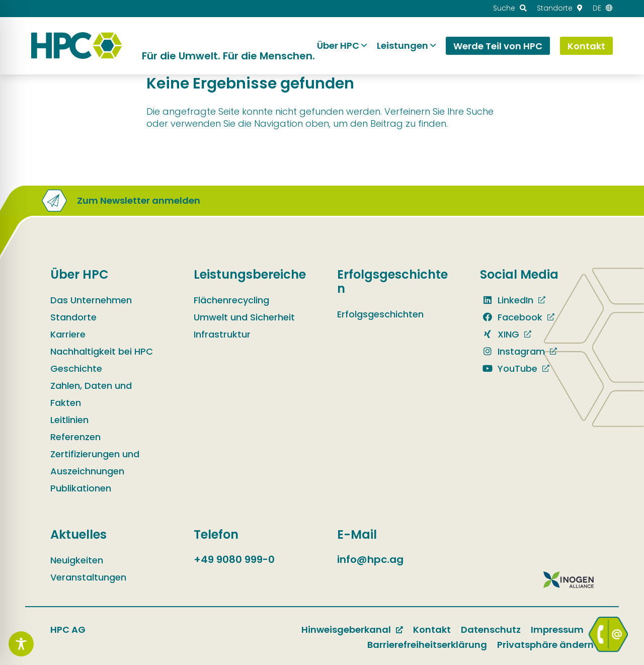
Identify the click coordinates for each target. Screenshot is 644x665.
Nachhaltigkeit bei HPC (102, 351)
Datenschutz (491, 630)
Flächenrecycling (231, 300)
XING (500, 334)
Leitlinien (69, 420)
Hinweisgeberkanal (346, 630)
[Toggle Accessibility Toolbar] (21, 644)
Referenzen (75, 437)
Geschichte (76, 368)
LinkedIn (507, 300)
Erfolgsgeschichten (380, 314)
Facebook (511, 317)
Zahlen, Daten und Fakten (91, 394)
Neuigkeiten (77, 560)
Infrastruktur (222, 334)
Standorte (73, 317)
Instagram (512, 351)
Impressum (557, 630)
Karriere (68, 334)
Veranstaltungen (88, 577)
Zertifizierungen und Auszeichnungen (95, 463)
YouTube (509, 368)
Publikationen (81, 488)
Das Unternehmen (91, 300)
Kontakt (432, 630)
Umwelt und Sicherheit (244, 317)
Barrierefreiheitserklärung (427, 645)
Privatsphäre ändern (545, 645)
